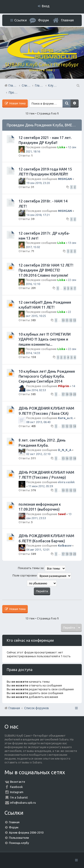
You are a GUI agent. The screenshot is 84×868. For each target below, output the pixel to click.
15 (63, 458)
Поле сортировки (42, 576)
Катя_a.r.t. (66, 418)
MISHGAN (65, 179)
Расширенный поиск (75, 103)
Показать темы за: (42, 568)
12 (71, 320)
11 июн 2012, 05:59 (41, 486)
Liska (61, 147)
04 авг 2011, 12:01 (38, 550)
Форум (14, 827)
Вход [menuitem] (46, 6)
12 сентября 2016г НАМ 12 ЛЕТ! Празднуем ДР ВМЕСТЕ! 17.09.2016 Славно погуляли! (46, 270)
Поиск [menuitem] (78, 85)
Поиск (67, 103)
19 (71, 394)
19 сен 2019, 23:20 (38, 183)
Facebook (16, 787)
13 (75, 320)
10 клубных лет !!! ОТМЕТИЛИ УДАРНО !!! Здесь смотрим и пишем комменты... (45, 339)
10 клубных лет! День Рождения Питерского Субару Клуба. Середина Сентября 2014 (47, 376)
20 (75, 394)
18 (67, 394)
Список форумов (37, 708)
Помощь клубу (19, 843)
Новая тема (17, 103)
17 (63, 394)
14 (75, 426)
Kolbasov (65, 545)
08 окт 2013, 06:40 (38, 422)
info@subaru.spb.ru (23, 803)
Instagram (17, 792)
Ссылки (20, 20)
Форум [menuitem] (43, 20)
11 (67, 320)
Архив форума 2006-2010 (26, 832)
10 (63, 320)
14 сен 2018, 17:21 (38, 215)
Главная (67, 20)
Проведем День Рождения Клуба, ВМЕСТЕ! (43, 125)
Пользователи (19, 838)
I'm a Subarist (19, 797)
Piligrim (64, 386)
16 (67, 458)
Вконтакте (18, 782)
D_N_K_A (65, 450)
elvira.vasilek (66, 482)
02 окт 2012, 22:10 (38, 454)
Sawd (62, 514)
